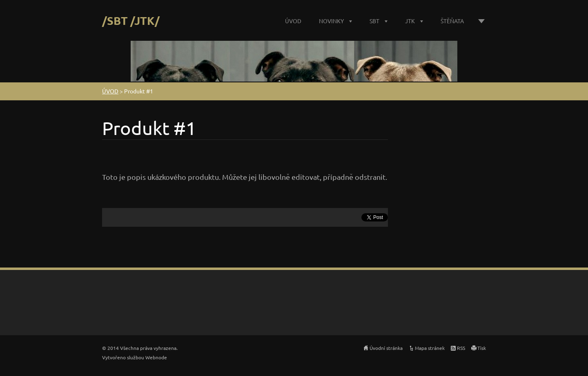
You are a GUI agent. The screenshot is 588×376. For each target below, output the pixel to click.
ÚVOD (293, 21)
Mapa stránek (430, 348)
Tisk (482, 348)
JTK (410, 21)
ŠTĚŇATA (452, 21)
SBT (374, 21)
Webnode (156, 357)
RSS (461, 348)
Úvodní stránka (386, 348)
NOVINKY (331, 21)
